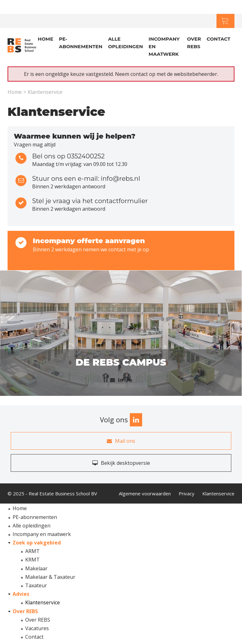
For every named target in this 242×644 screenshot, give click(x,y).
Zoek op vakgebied (37, 543)
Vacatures (37, 628)
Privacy (187, 493)
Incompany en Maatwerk (164, 46)
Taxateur (36, 585)
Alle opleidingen (126, 43)
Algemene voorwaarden (145, 493)
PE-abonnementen (81, 43)
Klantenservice (197, 21)
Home (46, 39)
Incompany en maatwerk (42, 534)
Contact (219, 39)
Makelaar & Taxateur (50, 577)
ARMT (32, 551)
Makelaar (36, 568)
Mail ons (121, 441)
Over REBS (194, 43)
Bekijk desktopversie (121, 463)
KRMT (32, 560)
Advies (21, 594)
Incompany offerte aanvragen (89, 241)
